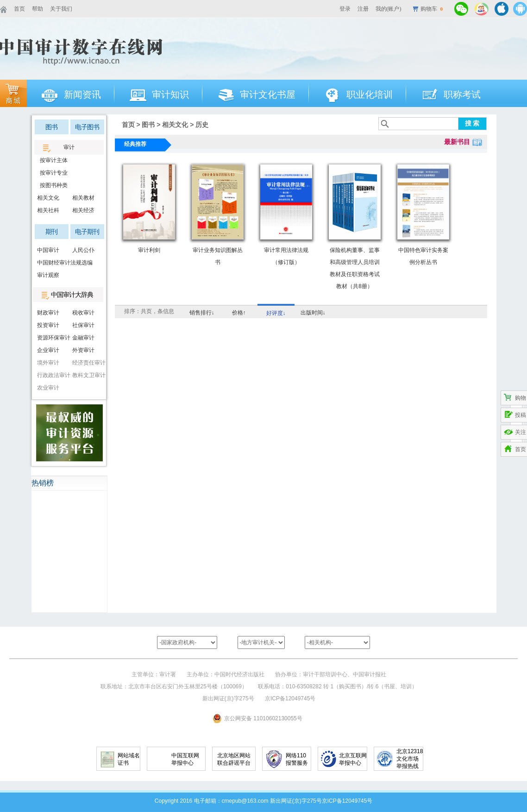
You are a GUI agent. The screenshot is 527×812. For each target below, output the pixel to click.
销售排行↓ (202, 313)
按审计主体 (52, 160)
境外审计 (48, 363)
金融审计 (83, 338)
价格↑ (239, 313)
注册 (363, 9)
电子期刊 (87, 232)
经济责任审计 (87, 363)
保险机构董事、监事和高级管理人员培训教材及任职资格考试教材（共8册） (355, 268)
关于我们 (61, 9)
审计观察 (48, 275)
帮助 (38, 9)
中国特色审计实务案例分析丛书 (423, 256)
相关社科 (48, 210)
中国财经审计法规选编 (52, 263)
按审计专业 (52, 173)
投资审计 (48, 325)
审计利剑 (149, 250)
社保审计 (83, 325)
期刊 (51, 232)
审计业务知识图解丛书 (218, 256)
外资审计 (83, 350)
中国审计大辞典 (72, 295)
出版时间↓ (313, 313)
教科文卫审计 (87, 375)
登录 (345, 9)
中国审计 (48, 250)
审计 (69, 147)
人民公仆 (83, 250)
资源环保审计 (52, 338)
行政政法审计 (52, 375)
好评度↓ (276, 313)
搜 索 (472, 123)
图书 (51, 127)
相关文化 (48, 198)
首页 (19, 9)
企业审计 (48, 350)
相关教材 (83, 198)
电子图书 (87, 127)
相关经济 (83, 210)
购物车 (432, 9)
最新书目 (457, 142)
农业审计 (48, 388)
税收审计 (83, 313)
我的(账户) (389, 9)
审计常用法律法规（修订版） (286, 256)
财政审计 (48, 313)
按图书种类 (52, 185)
